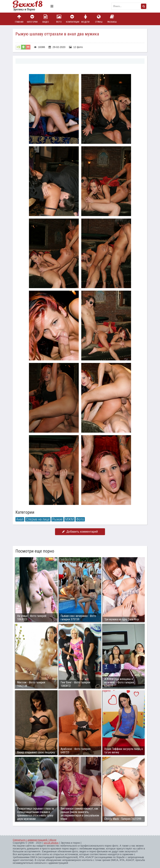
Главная (19, 19)
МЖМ (69, 519)
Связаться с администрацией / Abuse (35, 840)
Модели (85, 19)
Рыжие (57, 519)
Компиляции (72, 19)
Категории (32, 19)
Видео (46, 19)
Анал (20, 519)
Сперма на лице (38, 519)
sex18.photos (51, 843)
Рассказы (112, 19)
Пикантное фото (31, 6)
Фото (59, 19)
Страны (99, 19)
